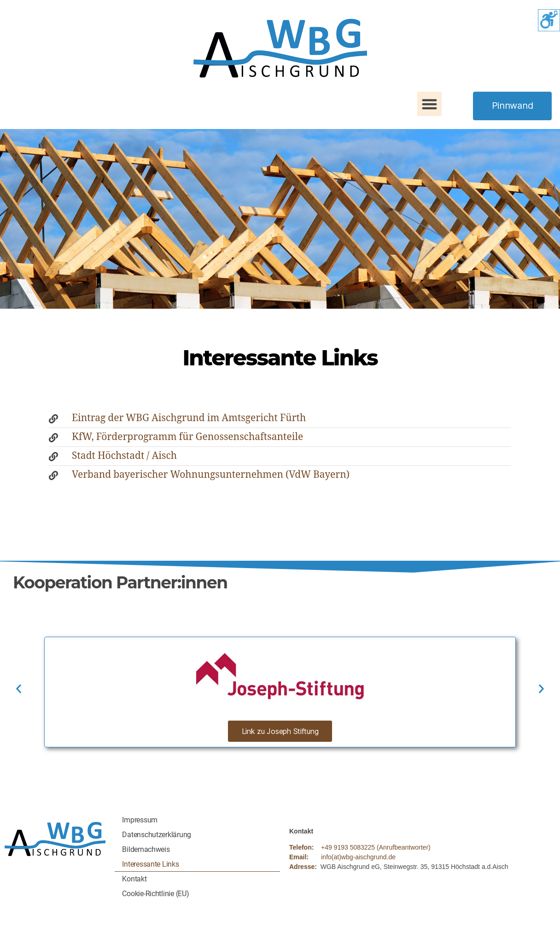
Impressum (140, 820)
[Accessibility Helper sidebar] (549, 20)
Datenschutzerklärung (157, 835)
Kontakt (134, 879)
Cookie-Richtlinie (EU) (155, 894)
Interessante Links (150, 864)
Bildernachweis (146, 849)
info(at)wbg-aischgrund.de (358, 857)
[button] (429, 104)
